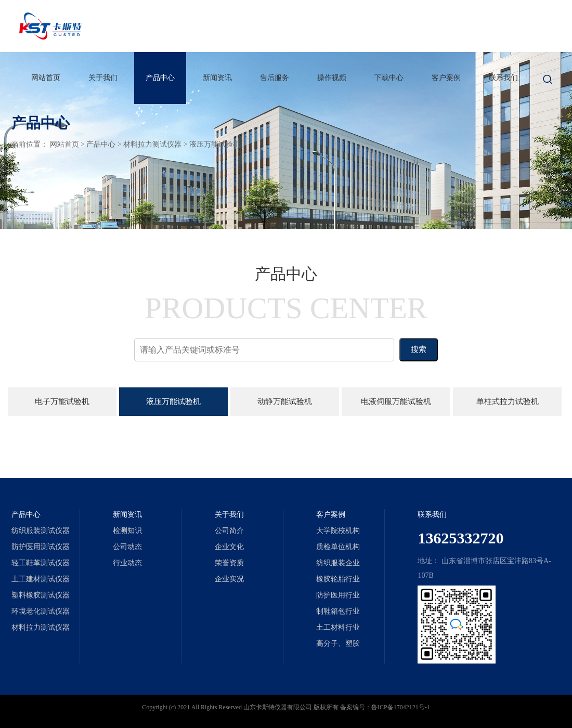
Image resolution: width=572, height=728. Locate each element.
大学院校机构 (338, 531)
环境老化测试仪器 (41, 611)
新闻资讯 (217, 78)
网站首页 (46, 78)
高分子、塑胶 (338, 643)
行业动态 (127, 563)
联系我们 (503, 78)
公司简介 (229, 531)
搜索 (419, 349)
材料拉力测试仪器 (152, 144)
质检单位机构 (338, 547)
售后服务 (275, 78)
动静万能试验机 (285, 401)
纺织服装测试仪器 (41, 531)
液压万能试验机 (215, 144)
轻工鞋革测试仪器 (41, 563)
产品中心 (160, 78)
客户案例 (446, 78)
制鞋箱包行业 (338, 611)
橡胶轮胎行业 (338, 579)
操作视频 (332, 78)
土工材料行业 (338, 627)
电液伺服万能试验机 (396, 401)
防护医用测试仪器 (41, 547)
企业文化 (229, 547)
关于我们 (103, 78)
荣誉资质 (229, 563)
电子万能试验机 (62, 401)
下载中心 (389, 78)
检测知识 (127, 531)
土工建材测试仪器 (41, 579)
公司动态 (127, 547)
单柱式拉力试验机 (508, 401)
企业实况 (229, 579)
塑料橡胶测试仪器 (41, 595)
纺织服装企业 (338, 563)
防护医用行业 (338, 595)
